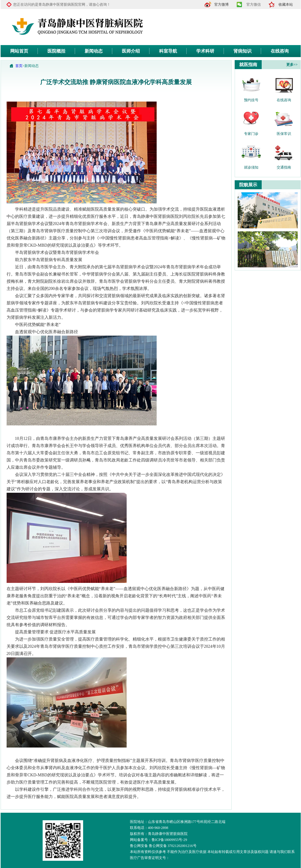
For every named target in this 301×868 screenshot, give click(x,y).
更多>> (292, 65)
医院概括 (56, 51)
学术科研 (205, 51)
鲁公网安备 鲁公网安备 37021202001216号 (163, 846)
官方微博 (221, 5)
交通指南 (284, 167)
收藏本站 (286, 5)
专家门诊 (251, 134)
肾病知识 (242, 51)
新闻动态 (94, 51)
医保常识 (284, 134)
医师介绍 (131, 51)
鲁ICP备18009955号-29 (169, 840)
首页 (19, 66)
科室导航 (168, 51)
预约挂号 (251, 100)
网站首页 (19, 51)
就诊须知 (251, 167)
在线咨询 (280, 51)
